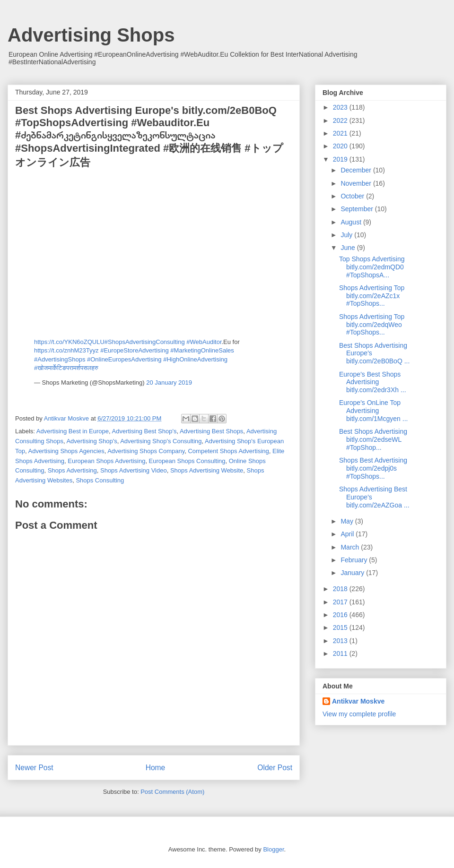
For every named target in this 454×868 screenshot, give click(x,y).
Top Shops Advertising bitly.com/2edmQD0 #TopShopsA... (372, 267)
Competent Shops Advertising (228, 451)
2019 (341, 159)
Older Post (275, 768)
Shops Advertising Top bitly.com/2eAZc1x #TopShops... (372, 296)
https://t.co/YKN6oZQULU (69, 342)
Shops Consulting (100, 480)
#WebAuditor (204, 342)
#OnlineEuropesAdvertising (124, 359)
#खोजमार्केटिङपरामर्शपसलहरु (66, 368)
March (351, 547)
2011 (341, 653)
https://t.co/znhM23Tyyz (66, 350)
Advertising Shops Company (146, 451)
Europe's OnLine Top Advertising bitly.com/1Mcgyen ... (373, 411)
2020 (341, 146)
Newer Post (34, 768)
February (355, 560)
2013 (341, 641)
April (348, 534)
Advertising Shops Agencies (66, 451)
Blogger (273, 849)
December (357, 170)
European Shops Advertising (106, 461)
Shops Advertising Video (134, 470)
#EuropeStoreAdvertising (135, 350)
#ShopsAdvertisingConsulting (145, 342)
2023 (341, 107)
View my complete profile (359, 714)
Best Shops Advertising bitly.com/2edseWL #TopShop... (373, 439)
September (358, 209)
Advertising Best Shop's (144, 431)
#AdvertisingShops (60, 359)
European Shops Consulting (187, 461)
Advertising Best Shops (211, 431)
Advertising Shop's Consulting (161, 441)
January (353, 573)
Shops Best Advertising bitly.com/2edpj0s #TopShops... (373, 468)
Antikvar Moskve (358, 701)
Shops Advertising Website (207, 470)
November (357, 183)
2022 (341, 120)
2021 (341, 133)
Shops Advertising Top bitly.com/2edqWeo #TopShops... (372, 325)
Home (156, 768)
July (347, 235)
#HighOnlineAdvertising (195, 359)
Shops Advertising (72, 470)
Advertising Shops (91, 35)
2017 (341, 602)
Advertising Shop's (92, 441)
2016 (341, 615)
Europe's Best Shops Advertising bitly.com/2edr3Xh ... (373, 382)
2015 (341, 627)
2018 (341, 589)
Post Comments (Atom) (172, 792)
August (352, 222)
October (353, 196)
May (348, 521)
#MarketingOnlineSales (202, 350)
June (349, 248)
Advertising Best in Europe (73, 431)
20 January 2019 (169, 382)
